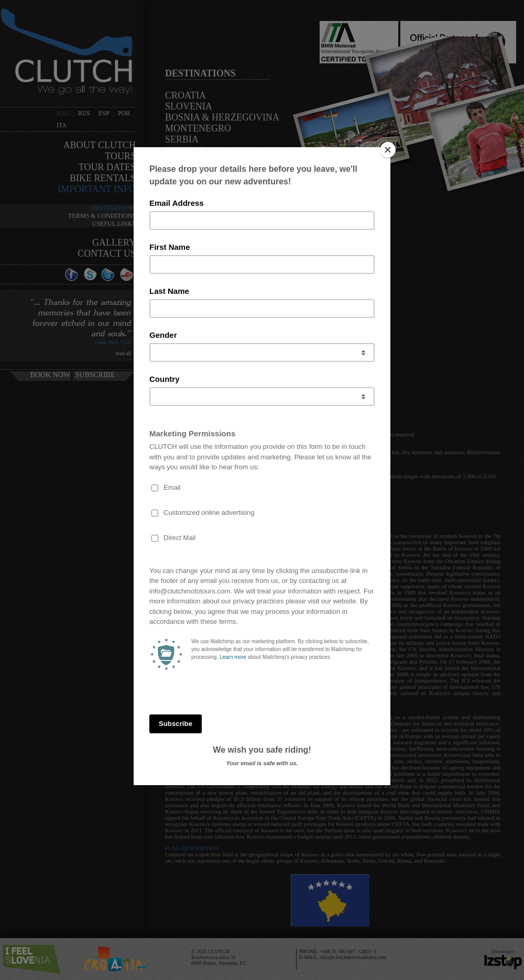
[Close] (388, 150)
